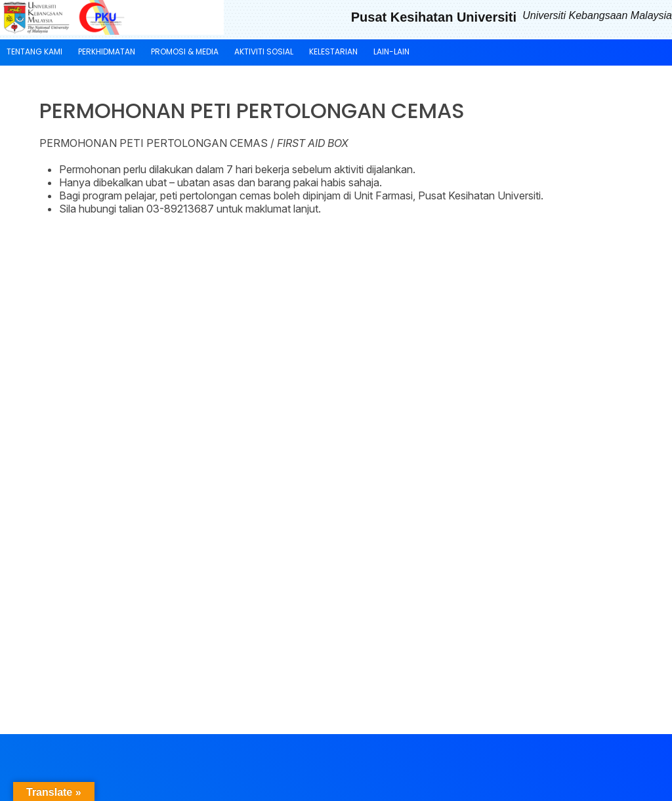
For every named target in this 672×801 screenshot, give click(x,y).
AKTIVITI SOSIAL (264, 51)
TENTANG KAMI (34, 51)
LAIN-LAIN (391, 51)
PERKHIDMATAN (107, 51)
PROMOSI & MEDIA (185, 51)
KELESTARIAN (333, 51)
